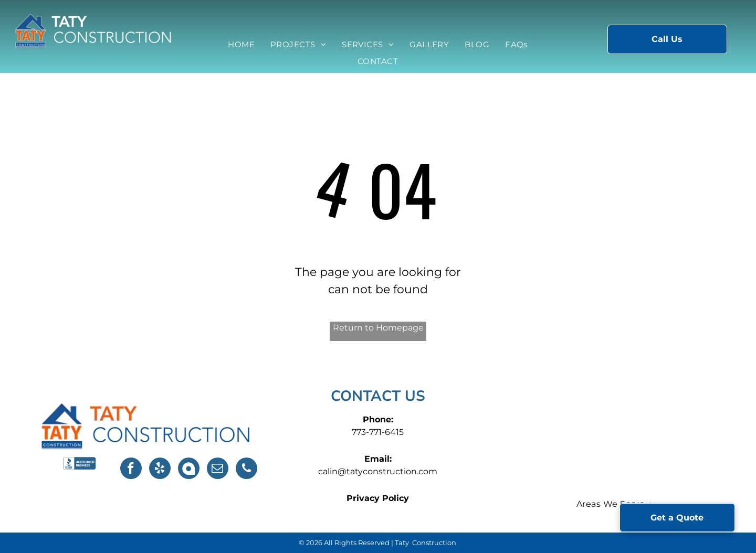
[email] (218, 470)
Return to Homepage (378, 328)
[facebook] (131, 470)
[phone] (246, 470)
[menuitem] (241, 45)
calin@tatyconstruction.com (378, 471)
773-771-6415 (378, 432)
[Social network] (189, 470)
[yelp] (160, 470)
